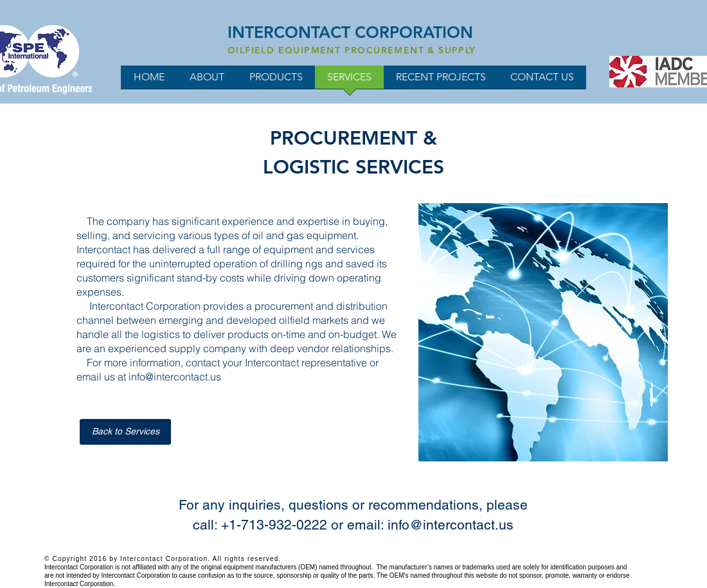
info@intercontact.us (175, 377)
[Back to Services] (125, 432)
